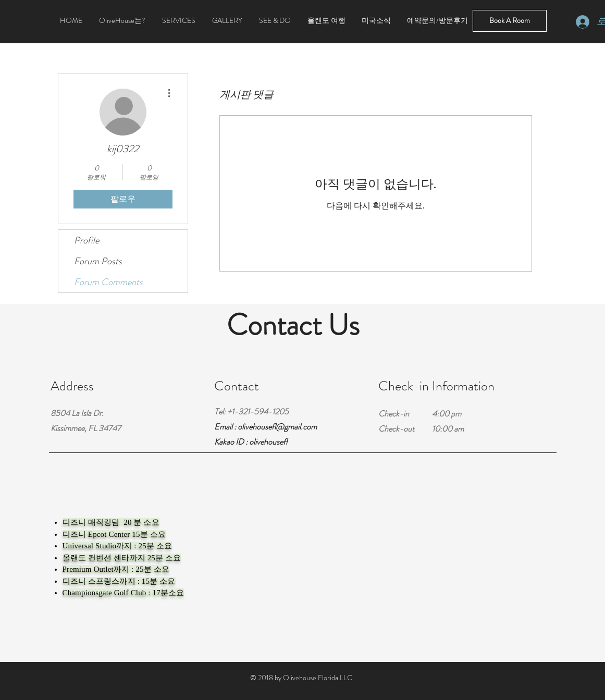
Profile (87, 240)
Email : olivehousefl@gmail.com (266, 427)
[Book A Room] (510, 21)
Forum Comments (108, 282)
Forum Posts (98, 261)
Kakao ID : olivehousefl (251, 442)
